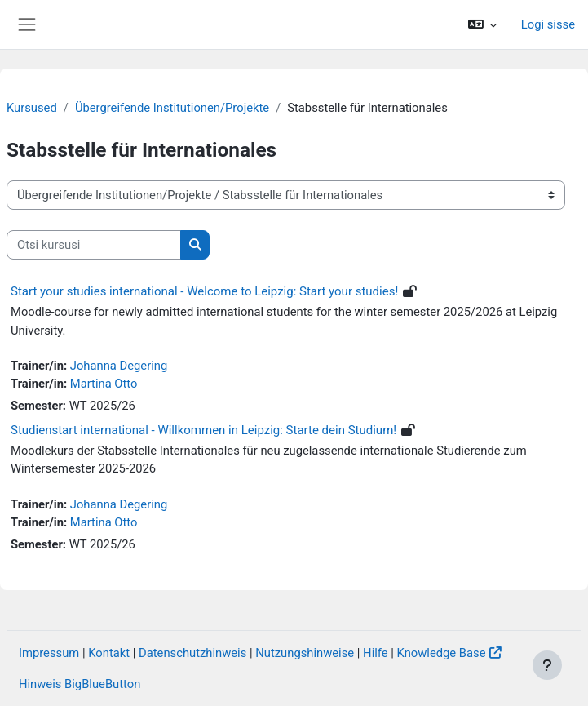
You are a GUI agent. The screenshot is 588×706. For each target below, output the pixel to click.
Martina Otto (104, 384)
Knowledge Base (442, 653)
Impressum (49, 653)
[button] (482, 24)
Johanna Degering (119, 366)
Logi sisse (548, 24)
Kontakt (109, 653)
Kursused (32, 108)
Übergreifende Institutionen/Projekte (172, 108)
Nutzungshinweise (305, 653)
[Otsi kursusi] (94, 245)
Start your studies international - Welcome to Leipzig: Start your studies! (204, 291)
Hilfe (376, 653)
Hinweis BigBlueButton (80, 684)
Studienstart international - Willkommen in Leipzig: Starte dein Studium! (203, 430)
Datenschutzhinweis (192, 653)
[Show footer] (547, 665)
